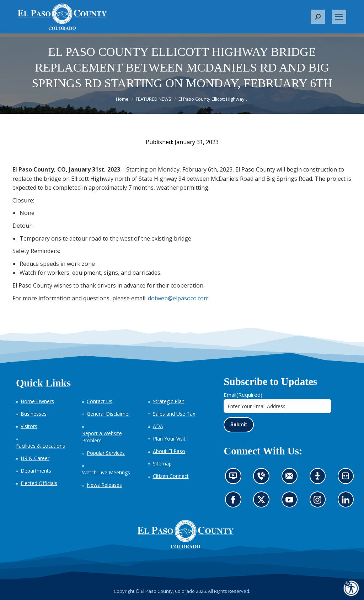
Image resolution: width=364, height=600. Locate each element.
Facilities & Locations (41, 446)
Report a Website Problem (102, 437)
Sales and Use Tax (174, 414)
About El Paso (169, 451)
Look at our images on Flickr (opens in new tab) (348, 478)
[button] (318, 17)
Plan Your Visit (169, 439)
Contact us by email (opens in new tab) (292, 478)
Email (243, 395)
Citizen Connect (171, 476)
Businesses (34, 414)
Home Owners (37, 401)
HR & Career (35, 458)
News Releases (104, 485)
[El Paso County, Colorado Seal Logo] (186, 534)
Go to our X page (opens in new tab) (263, 502)
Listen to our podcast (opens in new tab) (319, 478)
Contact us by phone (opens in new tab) (263, 478)
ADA (158, 426)
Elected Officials (39, 483)
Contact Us (100, 401)
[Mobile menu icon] (339, 17)
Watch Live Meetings (106, 472)
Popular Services (106, 453)
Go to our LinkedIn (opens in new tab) (347, 502)
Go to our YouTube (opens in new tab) (291, 502)
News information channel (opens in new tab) (235, 478)
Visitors (29, 426)
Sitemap (162, 464)
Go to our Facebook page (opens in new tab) (235, 502)
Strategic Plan (169, 401)
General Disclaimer (108, 414)
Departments (36, 471)
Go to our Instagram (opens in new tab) (320, 502)
